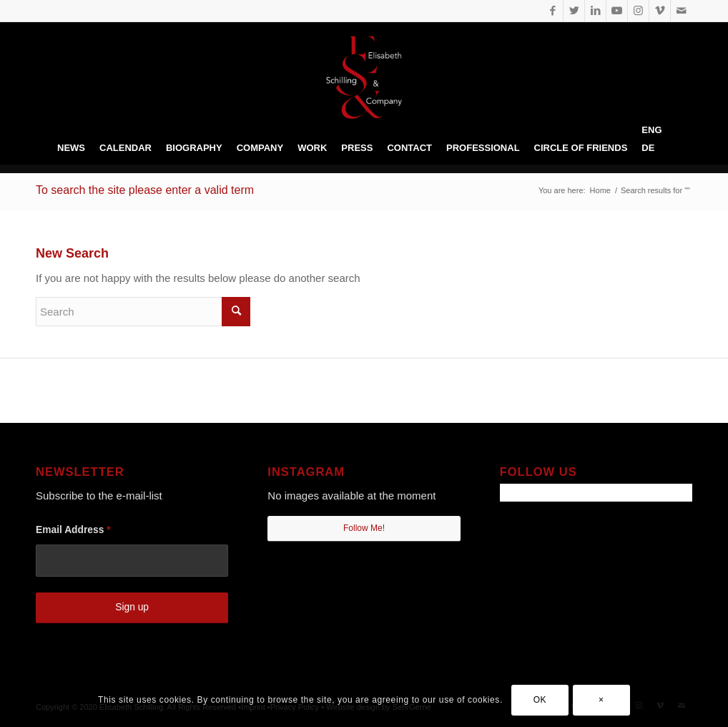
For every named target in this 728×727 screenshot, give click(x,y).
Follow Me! (364, 528)
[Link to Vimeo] (660, 11)
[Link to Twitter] (574, 11)
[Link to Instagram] (638, 11)
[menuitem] (71, 148)
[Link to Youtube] (617, 11)
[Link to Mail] (682, 11)
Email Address (73, 530)
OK (540, 700)
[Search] (670, 184)
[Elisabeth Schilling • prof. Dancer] (364, 77)
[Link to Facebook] (552, 11)
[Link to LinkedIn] (595, 11)
